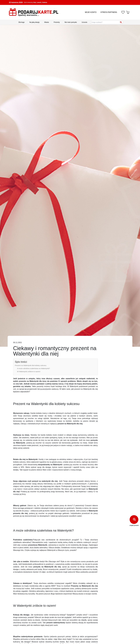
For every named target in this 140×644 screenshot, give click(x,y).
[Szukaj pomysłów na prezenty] (107, 22)
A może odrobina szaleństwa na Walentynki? (34, 368)
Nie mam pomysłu (71, 22)
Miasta (47, 22)
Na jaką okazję (34, 22)
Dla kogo (21, 22)
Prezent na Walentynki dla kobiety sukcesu (31, 365)
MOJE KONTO (91, 12)
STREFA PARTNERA (109, 12)
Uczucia (84, 22)
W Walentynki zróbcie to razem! (29, 371)
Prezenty (57, 22)
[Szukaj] (121, 22)
